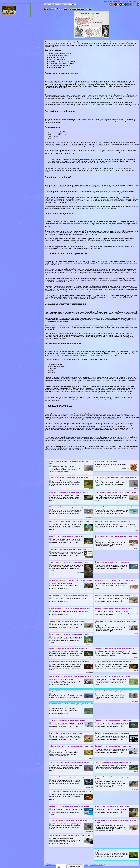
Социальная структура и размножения (61, 63)
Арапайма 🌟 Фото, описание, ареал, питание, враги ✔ (69, 777)
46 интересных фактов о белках (106, 461)
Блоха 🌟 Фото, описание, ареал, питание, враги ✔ (113, 733)
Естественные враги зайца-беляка (60, 65)
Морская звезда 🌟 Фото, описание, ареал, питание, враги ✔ (71, 581)
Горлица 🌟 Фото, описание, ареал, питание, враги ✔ (68, 649)
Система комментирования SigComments (53, 459)
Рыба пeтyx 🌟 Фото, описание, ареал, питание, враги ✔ (69, 521)
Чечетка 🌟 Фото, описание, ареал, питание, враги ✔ (68, 720)
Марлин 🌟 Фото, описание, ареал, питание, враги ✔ (113, 507)
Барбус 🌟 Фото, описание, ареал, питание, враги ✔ (113, 850)
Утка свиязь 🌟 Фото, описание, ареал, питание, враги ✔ (69, 762)
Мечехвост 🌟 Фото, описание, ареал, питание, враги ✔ (69, 507)
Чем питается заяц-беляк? (57, 59)
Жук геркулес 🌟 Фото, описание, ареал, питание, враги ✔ (70, 595)
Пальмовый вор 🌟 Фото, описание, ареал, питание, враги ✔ (71, 676)
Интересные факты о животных (122, 1)
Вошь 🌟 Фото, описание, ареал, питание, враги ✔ (67, 733)
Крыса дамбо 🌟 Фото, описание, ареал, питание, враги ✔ (115, 478)
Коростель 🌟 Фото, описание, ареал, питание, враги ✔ (114, 676)
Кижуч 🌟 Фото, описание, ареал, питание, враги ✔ (67, 691)
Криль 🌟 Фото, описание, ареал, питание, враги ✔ (113, 562)
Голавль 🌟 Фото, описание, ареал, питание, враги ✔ (114, 720)
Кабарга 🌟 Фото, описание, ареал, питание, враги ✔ (113, 806)
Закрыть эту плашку (75, 866)
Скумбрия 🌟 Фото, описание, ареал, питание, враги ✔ (69, 492)
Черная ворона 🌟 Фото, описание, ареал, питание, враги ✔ (71, 835)
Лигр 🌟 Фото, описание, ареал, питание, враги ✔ (67, 536)
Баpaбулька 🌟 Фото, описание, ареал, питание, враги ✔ (115, 581)
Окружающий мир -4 (97, 865)
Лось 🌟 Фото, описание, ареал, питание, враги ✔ (112, 521)
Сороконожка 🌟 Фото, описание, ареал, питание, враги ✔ (70, 562)
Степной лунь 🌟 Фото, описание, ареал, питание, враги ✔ (115, 492)
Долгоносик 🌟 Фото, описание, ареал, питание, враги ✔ (69, 478)
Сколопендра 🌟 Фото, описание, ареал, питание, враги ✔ (70, 662)
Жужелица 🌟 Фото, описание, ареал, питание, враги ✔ (69, 821)
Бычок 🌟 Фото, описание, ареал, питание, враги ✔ (113, 662)
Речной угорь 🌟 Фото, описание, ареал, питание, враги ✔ (70, 634)
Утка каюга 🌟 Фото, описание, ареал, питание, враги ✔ (114, 649)
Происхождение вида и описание (60, 53)
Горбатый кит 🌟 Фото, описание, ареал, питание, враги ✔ (70, 806)
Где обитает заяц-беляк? (57, 57)
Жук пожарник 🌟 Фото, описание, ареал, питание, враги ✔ (70, 792)
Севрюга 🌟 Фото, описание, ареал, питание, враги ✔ (68, 549)
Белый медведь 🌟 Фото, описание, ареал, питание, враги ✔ (71, 608)
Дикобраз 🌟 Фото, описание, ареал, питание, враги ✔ (114, 608)
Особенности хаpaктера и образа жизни (62, 61)
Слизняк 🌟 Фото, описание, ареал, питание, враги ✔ (68, 621)
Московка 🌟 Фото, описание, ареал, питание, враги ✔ (114, 691)
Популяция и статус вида (57, 68)
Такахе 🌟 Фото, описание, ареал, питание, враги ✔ (113, 762)
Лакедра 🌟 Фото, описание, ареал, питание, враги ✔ (114, 746)
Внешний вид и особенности (58, 55)
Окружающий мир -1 (52, 865)
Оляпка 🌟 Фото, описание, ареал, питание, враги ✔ (113, 595)
